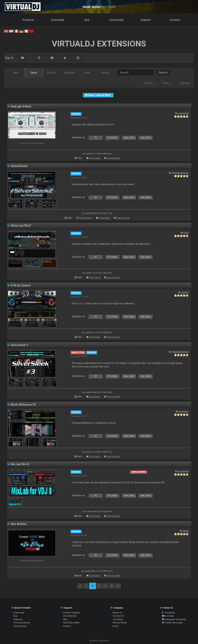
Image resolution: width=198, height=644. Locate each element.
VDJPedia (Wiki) (71, 623)
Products (28, 20)
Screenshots (20, 626)
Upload (185, 83)
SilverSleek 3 (19, 345)
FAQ (65, 619)
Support (146, 20)
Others (105, 73)
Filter (167, 83)
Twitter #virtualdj (172, 623)
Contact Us (118, 616)
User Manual (70, 616)
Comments (95, 158)
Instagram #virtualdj (174, 619)
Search (163, 73)
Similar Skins (86, 218)
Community (116, 20)
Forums (67, 626)
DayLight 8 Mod (21, 106)
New (16, 73)
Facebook (168, 613)
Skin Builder (19, 524)
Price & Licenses (22, 623)
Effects (52, 73)
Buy (87, 20)
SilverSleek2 (19, 166)
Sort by (149, 83)
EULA (115, 626)
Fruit (186, 233)
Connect (175, 20)
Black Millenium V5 (23, 405)
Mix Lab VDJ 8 (20, 464)
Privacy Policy (120, 623)
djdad (186, 531)
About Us (117, 613)
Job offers (118, 619)
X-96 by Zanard (20, 285)
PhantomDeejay (180, 173)
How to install (113, 158)
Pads (87, 73)
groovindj (183, 113)
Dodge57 (184, 411)
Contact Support (71, 613)
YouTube (168, 616)
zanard (185, 292)
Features (18, 619)
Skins (34, 73)
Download (58, 20)
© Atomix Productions (99, 641)
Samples (69, 73)
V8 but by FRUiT (21, 226)
